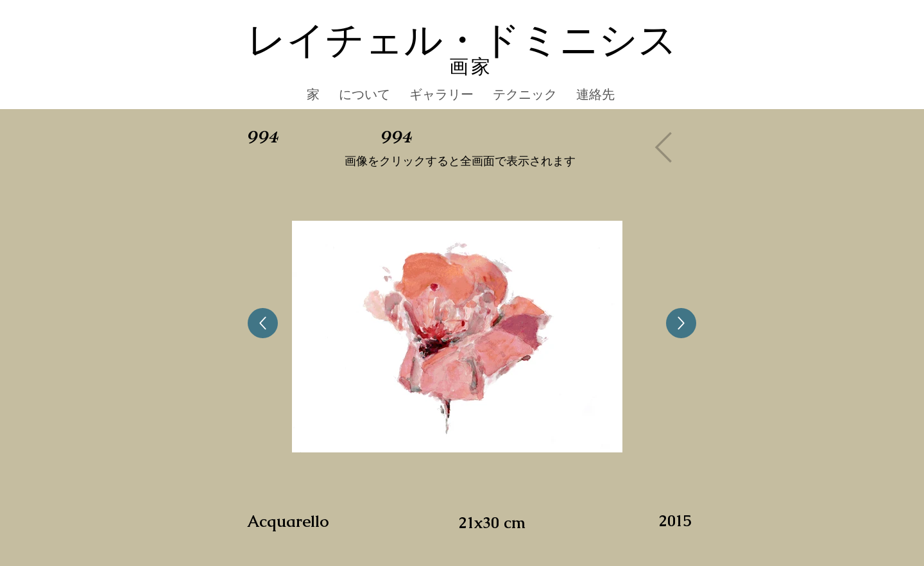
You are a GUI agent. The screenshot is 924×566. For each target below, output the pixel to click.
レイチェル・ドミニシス (462, 41)
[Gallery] (666, 147)
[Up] (263, 323)
